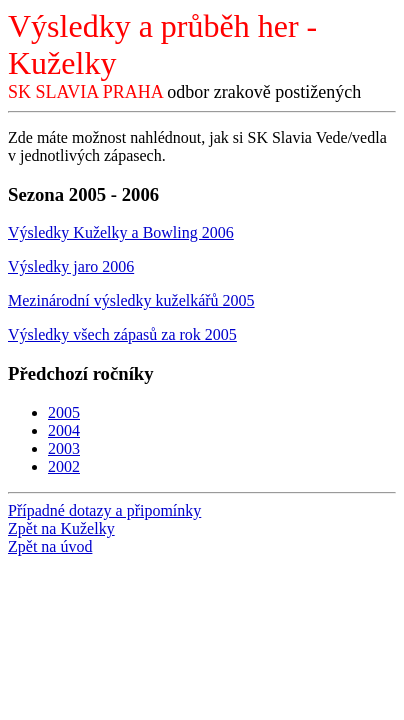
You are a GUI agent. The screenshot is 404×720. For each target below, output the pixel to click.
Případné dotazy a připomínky (104, 510)
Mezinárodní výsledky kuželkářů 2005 (131, 300)
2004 (64, 430)
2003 (64, 448)
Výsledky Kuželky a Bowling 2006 (121, 232)
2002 (64, 466)
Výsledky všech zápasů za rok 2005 (122, 334)
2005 (64, 412)
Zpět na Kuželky (61, 528)
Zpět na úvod (50, 546)
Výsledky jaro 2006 (71, 266)
